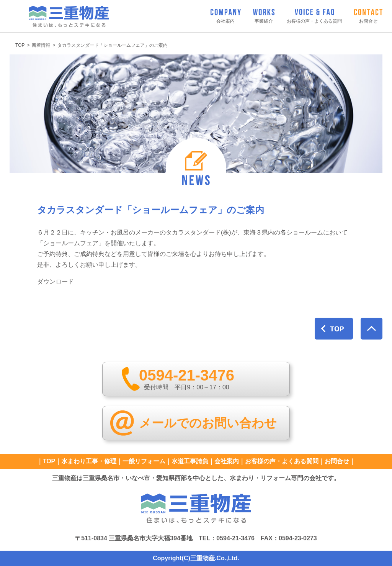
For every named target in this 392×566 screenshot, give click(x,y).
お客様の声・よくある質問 (282, 461)
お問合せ (337, 461)
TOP (20, 45)
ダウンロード (56, 281)
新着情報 (41, 45)
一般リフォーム (144, 461)
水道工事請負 (190, 461)
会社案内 (227, 461)
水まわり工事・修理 (89, 461)
